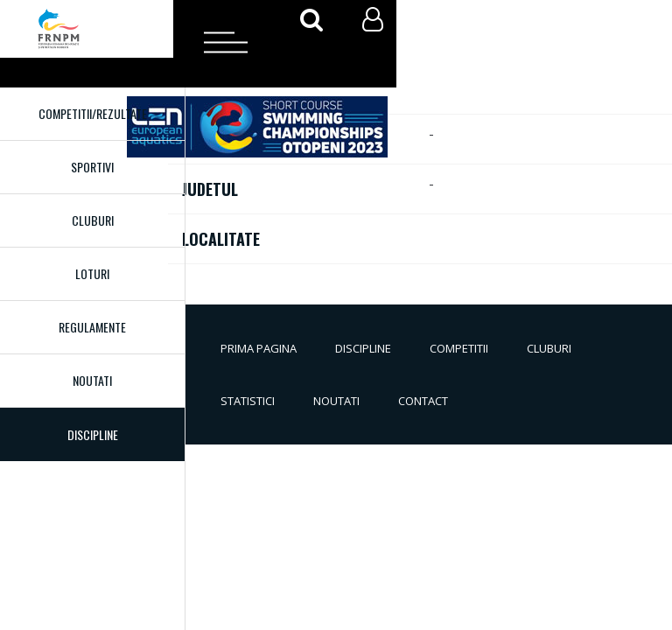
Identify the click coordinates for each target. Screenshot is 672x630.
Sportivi (92, 167)
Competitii (459, 348)
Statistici (248, 401)
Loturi (92, 273)
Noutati (92, 380)
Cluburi (93, 220)
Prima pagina (259, 348)
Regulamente (92, 327)
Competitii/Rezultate (93, 113)
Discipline (363, 348)
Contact (423, 401)
